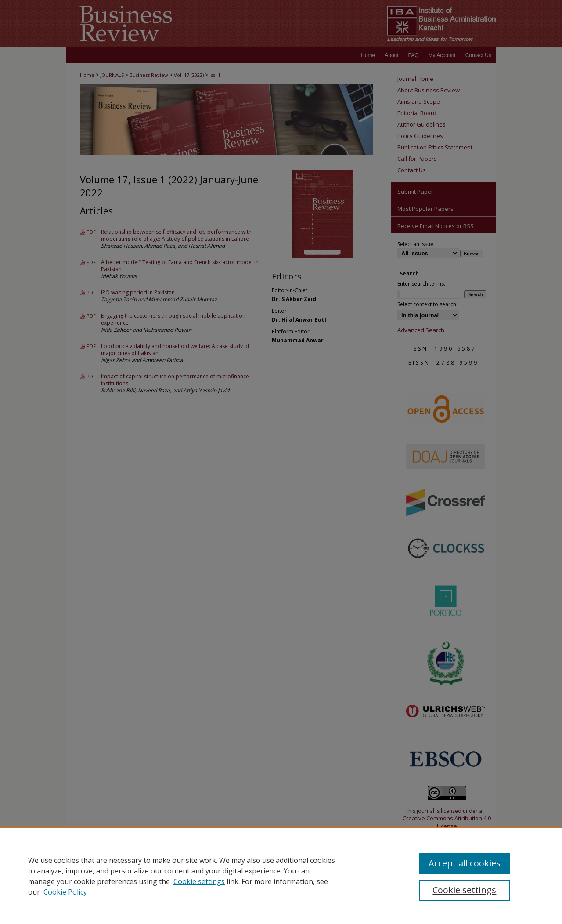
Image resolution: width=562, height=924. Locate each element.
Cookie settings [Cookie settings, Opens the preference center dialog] (464, 890)
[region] (281, 876)
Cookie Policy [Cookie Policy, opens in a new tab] (65, 892)
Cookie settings (199, 881)
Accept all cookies (465, 863)
